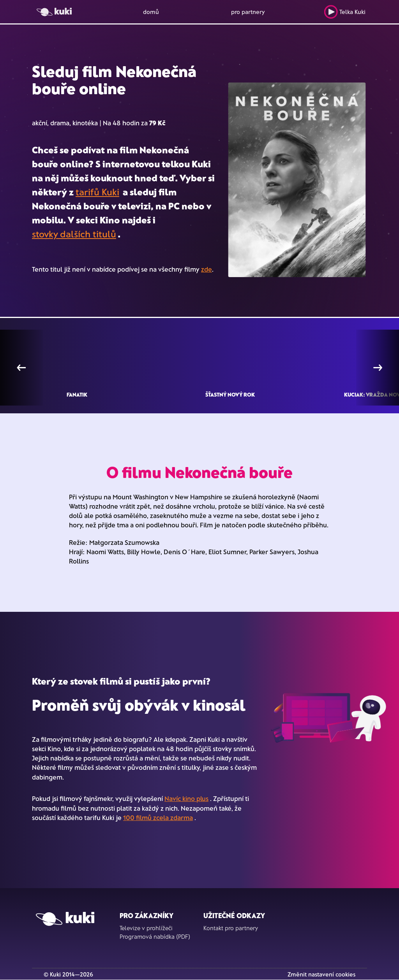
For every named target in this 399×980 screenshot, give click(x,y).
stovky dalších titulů (74, 234)
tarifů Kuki (97, 192)
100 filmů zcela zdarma (158, 817)
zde (207, 269)
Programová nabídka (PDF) (155, 936)
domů (151, 12)
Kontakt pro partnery (231, 928)
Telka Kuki (345, 12)
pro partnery (248, 12)
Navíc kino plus (186, 798)
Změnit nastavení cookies (321, 974)
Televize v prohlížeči (146, 928)
